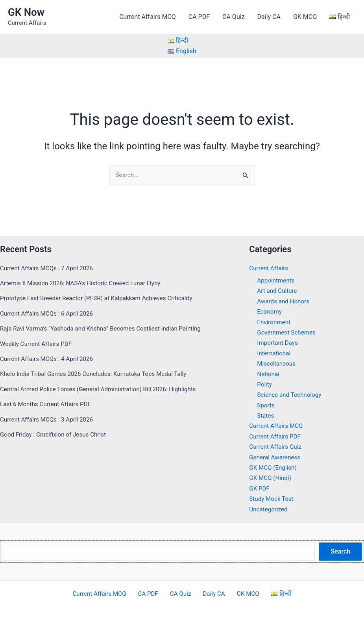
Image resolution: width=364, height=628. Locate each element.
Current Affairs (270, 268)
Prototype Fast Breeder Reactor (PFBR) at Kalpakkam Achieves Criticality (102, 298)
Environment (274, 322)
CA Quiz (233, 17)
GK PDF (260, 488)
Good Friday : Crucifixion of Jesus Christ (56, 434)
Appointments (277, 280)
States (266, 415)
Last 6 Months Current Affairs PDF (48, 404)
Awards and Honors (285, 301)
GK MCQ (305, 17)
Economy (270, 311)
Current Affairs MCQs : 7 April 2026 (49, 268)
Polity (265, 384)
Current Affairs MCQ (148, 17)
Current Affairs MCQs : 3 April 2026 (49, 419)
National (269, 374)
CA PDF (199, 17)
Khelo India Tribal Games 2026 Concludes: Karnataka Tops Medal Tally (98, 374)
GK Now (26, 12)
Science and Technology (291, 395)
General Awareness (276, 457)
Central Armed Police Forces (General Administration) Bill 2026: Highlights (103, 389)
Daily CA (269, 17)
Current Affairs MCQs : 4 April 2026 (49, 359)
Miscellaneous (277, 363)
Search (340, 551)
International (275, 353)
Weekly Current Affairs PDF (38, 344)
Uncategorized (269, 509)
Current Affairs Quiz (277, 447)
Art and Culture (278, 291)
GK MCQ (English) (274, 467)
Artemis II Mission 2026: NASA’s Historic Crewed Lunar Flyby (85, 283)
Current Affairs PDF (276, 436)
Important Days (278, 343)
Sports (266, 405)
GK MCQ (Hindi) (271, 478)
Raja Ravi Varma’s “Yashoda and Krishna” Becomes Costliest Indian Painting (106, 328)
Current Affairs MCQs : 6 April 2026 (49, 313)
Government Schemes (288, 332)
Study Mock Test (272, 499)
